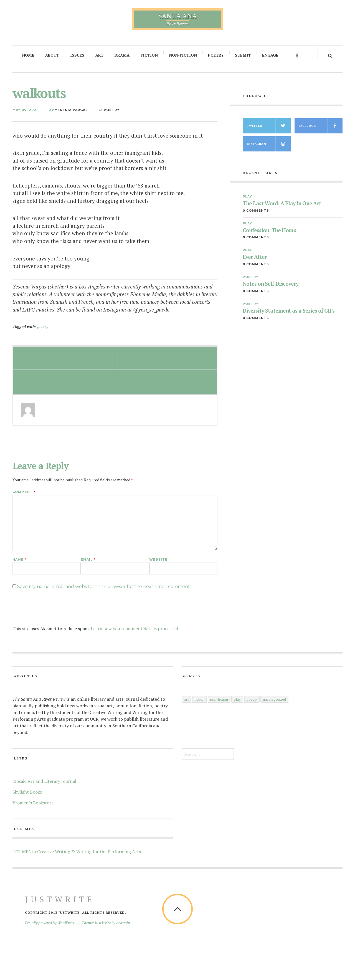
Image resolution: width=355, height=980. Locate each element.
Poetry (216, 55)
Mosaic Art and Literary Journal (44, 787)
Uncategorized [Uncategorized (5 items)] (274, 705)
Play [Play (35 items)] (237, 705)
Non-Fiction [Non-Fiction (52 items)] (219, 705)
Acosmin (123, 928)
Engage (270, 55)
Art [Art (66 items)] (186, 705)
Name (19, 565)
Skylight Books (27, 797)
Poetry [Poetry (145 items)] (252, 705)
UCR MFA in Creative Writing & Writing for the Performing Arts (77, 857)
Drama (122, 55)
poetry (43, 332)
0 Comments (256, 216)
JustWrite (60, 905)
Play (247, 202)
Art (100, 55)
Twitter (269, 131)
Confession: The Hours (269, 236)
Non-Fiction (183, 55)
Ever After (255, 263)
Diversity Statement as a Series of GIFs (289, 316)
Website (158, 565)
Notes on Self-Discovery (271, 289)
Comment (24, 497)
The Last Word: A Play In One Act (282, 209)
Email (88, 565)
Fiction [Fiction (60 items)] (199, 705)
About (52, 55)
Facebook (321, 131)
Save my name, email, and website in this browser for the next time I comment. (104, 592)
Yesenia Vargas (71, 115)
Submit (243, 55)
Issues (78, 55)
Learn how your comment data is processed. (135, 634)
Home (28, 55)
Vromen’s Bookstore (33, 808)
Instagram (269, 149)
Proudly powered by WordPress (50, 928)
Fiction (149, 55)
